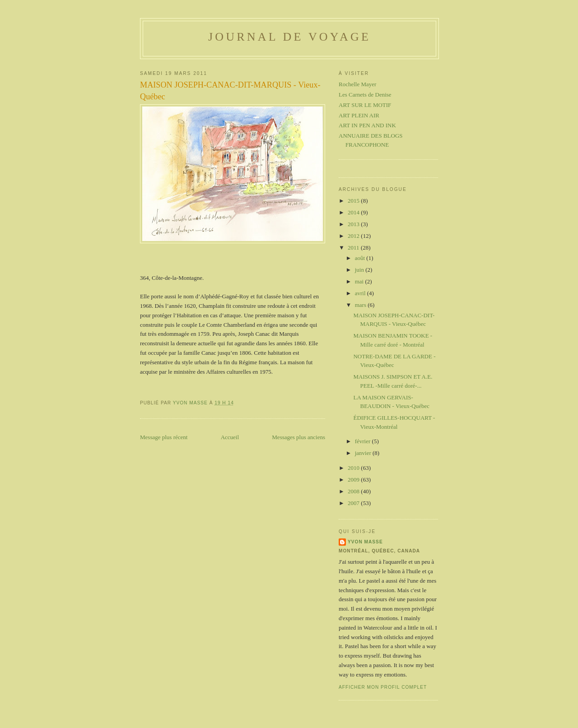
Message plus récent (164, 437)
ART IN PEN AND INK (367, 125)
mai (360, 281)
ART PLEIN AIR (359, 115)
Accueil (230, 437)
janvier (364, 453)
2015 (354, 201)
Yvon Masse (365, 542)
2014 (354, 212)
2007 (354, 503)
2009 (354, 480)
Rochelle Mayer (357, 84)
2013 (354, 224)
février (364, 441)
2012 (354, 236)
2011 (354, 248)
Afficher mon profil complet (383, 687)
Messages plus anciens (298, 437)
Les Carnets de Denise (365, 95)
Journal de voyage (289, 37)
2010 (354, 468)
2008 (354, 491)
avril (361, 293)
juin (360, 270)
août (361, 258)
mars (361, 305)
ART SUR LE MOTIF (365, 105)
